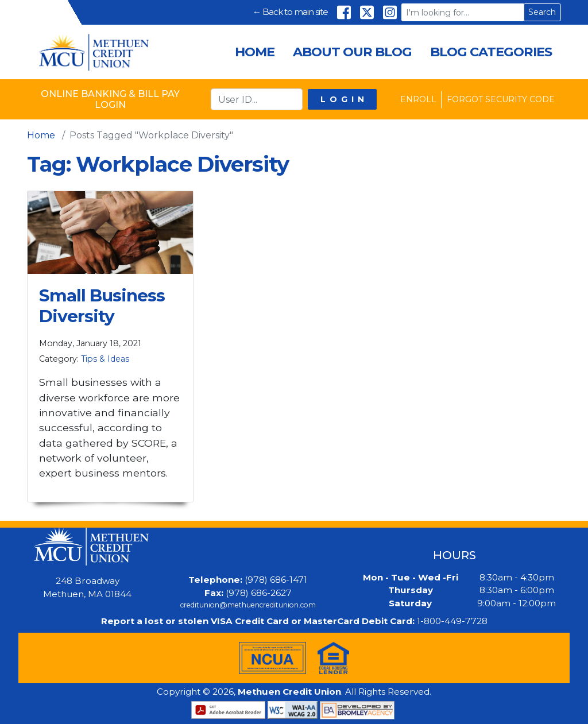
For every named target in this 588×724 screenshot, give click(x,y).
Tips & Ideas (105, 359)
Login (344, 99)
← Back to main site (290, 12)
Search (542, 12)
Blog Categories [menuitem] (491, 52)
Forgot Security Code (501, 99)
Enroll (418, 99)
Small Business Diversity (102, 305)
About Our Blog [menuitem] (352, 52)
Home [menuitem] (255, 52)
